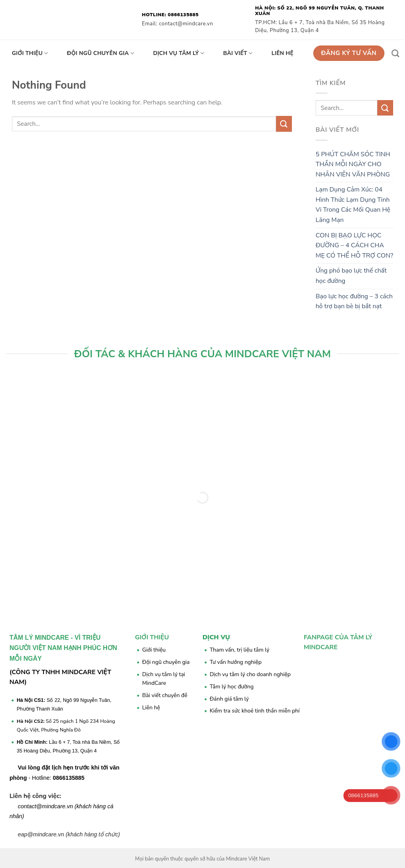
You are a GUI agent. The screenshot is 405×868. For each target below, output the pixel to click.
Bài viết (238, 53)
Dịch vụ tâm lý (179, 53)
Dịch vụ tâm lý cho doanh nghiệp (250, 674)
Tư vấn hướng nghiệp (236, 662)
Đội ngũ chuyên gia (100, 53)
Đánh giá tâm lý (229, 699)
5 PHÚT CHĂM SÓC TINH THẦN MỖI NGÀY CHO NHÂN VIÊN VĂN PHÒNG (353, 164)
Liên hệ (283, 53)
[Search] (395, 53)
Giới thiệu (30, 53)
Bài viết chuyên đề (165, 695)
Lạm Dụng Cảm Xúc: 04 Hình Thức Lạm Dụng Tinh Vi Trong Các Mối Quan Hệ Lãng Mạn (353, 205)
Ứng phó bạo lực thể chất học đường (351, 276)
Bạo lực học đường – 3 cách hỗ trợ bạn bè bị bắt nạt (354, 301)
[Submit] (284, 124)
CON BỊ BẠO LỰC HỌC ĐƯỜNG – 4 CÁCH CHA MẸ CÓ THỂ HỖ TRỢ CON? (354, 245)
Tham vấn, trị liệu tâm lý (239, 650)
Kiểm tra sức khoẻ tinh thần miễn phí (255, 711)
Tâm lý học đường (232, 687)
